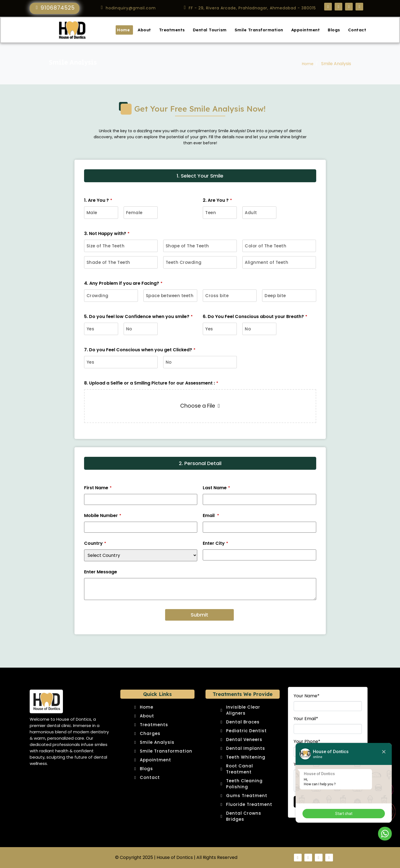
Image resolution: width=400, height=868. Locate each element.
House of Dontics (175, 857)
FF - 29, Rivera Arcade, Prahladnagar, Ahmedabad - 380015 (252, 8)
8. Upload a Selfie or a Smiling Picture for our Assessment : (151, 383)
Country (95, 543)
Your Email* (306, 719)
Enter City (215, 543)
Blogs (334, 30)
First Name (98, 488)
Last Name (216, 488)
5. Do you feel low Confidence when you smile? (138, 317)
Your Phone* (307, 742)
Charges (150, 733)
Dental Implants (246, 748)
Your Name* (307, 696)
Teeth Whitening (246, 757)
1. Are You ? (98, 200)
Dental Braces (243, 722)
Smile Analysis (157, 742)
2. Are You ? (217, 200)
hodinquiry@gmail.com (131, 8)
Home (123, 30)
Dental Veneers (244, 740)
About (144, 30)
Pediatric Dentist (246, 731)
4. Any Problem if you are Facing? (123, 283)
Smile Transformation (259, 30)
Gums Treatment (247, 796)
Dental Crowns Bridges (244, 816)
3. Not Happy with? (107, 234)
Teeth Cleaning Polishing (244, 784)
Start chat (344, 814)
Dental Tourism (210, 30)
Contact (357, 30)
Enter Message (101, 572)
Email (211, 516)
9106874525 (58, 8)
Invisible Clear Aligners (243, 710)
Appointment (306, 30)
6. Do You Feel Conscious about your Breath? (255, 317)
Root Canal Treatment (240, 769)
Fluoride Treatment (249, 804)
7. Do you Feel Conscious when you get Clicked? (140, 350)
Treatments (172, 30)
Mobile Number (103, 516)
